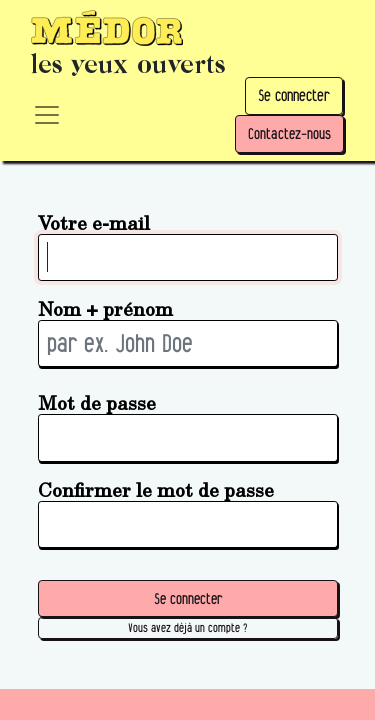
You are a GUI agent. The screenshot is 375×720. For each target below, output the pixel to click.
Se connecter (294, 95)
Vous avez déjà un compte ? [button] (187, 627)
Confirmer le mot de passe (156, 489)
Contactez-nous (289, 133)
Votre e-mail (94, 222)
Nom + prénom (105, 308)
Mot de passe (97, 402)
